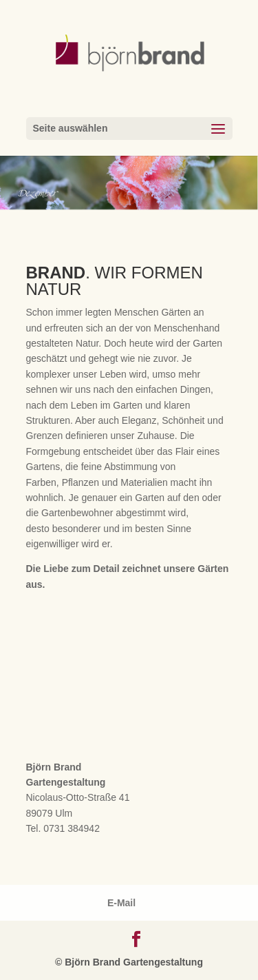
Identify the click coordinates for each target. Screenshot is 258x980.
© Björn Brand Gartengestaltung (129, 962)
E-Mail (121, 903)
